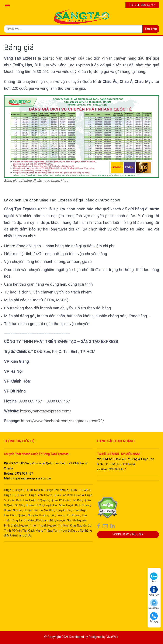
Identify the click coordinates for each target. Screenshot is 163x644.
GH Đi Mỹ (154, 591)
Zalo (154, 578)
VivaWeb (112, 637)
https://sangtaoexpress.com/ (45, 411)
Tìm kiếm (151, 29)
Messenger (154, 604)
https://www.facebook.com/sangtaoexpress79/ (63, 421)
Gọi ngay (154, 617)
